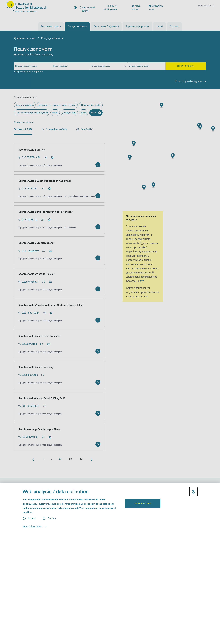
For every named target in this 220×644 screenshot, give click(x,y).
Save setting (143, 503)
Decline (52, 518)
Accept (32, 518)
